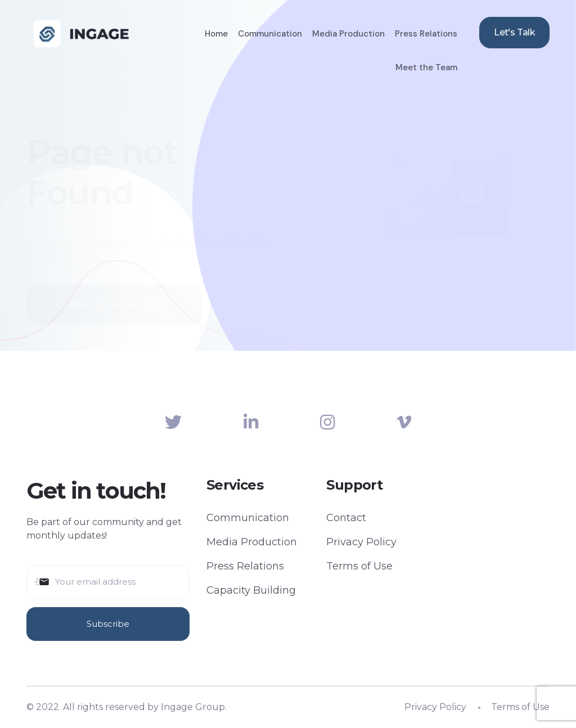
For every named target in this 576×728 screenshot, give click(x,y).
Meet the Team (426, 67)
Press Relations (426, 34)
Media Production (348, 34)
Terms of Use (359, 566)
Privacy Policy (361, 542)
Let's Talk (514, 32)
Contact (346, 518)
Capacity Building (251, 590)
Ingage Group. (194, 707)
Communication (270, 34)
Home (216, 34)
